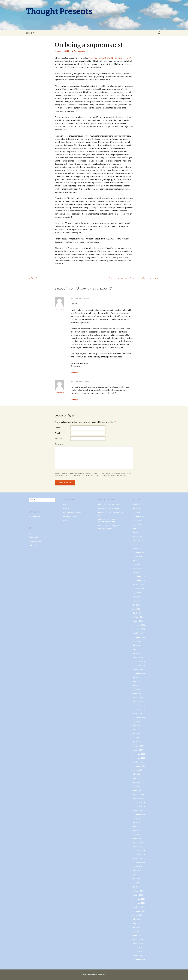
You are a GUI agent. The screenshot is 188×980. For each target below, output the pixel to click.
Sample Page (31, 33)
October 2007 (138, 714)
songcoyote (59, 309)
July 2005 (136, 822)
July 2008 (136, 677)
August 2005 (137, 818)
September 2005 (139, 814)
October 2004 (138, 859)
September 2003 (139, 911)
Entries (33, 537)
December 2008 (139, 661)
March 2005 (137, 838)
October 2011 (138, 548)
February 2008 (138, 698)
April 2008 (136, 689)
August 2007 (137, 722)
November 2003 (139, 903)
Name (58, 428)
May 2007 (136, 734)
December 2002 (139, 947)
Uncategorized (79, 51)
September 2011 (139, 553)
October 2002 (138, 955)
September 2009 (139, 637)
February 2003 (138, 939)
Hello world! (68, 508)
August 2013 (137, 520)
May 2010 (136, 605)
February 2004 (138, 891)
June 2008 (136, 681)
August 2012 (137, 524)
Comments (35, 541)
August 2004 (137, 867)
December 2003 (139, 899)
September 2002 (139, 959)
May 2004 (136, 879)
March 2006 (137, 790)
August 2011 (137, 557)
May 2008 (136, 685)
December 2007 (139, 706)
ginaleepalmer (104, 519)
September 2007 (139, 718)
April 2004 (136, 883)
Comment (59, 444)
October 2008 (138, 669)
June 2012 (136, 528)
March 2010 (137, 613)
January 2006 (138, 798)
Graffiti (66, 520)
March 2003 (137, 935)
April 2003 (136, 931)
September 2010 (139, 589)
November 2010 (139, 581)
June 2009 (136, 649)
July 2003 (136, 919)
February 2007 (138, 746)
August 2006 (137, 770)
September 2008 (139, 673)
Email (58, 433)
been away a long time (72, 512)
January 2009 (138, 657)
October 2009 (138, 633)
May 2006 (136, 782)
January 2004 (138, 895)
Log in (31, 533)
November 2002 (139, 951)
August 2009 (137, 641)
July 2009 (136, 645)
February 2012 (138, 536)
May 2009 (136, 653)
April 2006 (136, 786)
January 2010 (138, 621)
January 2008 (138, 702)
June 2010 (136, 601)
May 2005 (136, 830)
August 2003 (137, 915)
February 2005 (138, 843)
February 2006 (138, 794)
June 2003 (136, 923)
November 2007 (139, 710)
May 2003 (136, 927)
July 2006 (136, 774)
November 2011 (139, 544)
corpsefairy (59, 392)
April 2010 (136, 609)
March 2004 (137, 887)
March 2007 (137, 742)
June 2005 (136, 826)
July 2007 (136, 726)
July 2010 (136, 597)
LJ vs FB (32, 278)
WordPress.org (35, 545)
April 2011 (136, 565)
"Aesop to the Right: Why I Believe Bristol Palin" (110, 58)
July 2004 (136, 871)
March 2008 (137, 693)
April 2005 (136, 834)
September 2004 (139, 863)
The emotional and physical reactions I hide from (135, 278)
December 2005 (139, 802)
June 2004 (136, 875)
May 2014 (136, 508)
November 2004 (139, 855)
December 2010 (139, 577)
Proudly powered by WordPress (94, 975)
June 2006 (136, 778)
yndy (100, 504)
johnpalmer (102, 512)
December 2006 (139, 754)
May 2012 (136, 532)
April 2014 (136, 512)
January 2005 (138, 847)
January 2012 (138, 540)
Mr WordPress (103, 508)
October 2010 (138, 585)
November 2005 (139, 806)
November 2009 (139, 629)
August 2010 (137, 593)
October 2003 (138, 907)
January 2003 (138, 943)
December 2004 (139, 851)
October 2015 (138, 504)
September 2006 (139, 766)
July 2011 (136, 561)
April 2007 (136, 738)
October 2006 (138, 762)
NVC (65, 504)
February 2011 (138, 569)
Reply (75, 372)
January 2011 (138, 573)
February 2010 (138, 617)
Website (58, 439)
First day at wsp (70, 516)
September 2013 (139, 516)
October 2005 (138, 810)
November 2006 (139, 758)
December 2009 (139, 625)
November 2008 (139, 665)
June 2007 (136, 730)
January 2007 (138, 750)
